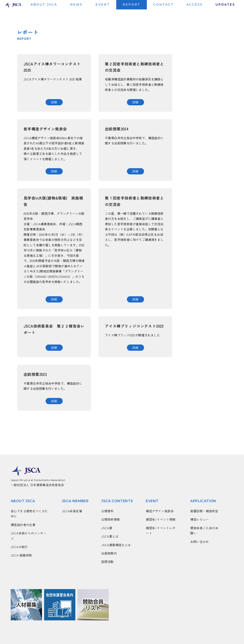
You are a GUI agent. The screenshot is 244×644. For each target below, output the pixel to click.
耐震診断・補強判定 (204, 511)
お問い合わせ (199, 542)
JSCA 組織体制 (21, 555)
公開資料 (107, 511)
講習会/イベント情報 (161, 519)
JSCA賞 (107, 528)
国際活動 (107, 562)
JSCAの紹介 (19, 547)
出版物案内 (109, 553)
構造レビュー (199, 519)
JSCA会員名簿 (72, 511)
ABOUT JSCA (44, 5)
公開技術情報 (110, 519)
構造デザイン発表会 (160, 511)
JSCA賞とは (110, 536)
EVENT (103, 5)
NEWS (76, 5)
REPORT (132, 5)
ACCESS (195, 5)
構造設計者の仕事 (23, 525)
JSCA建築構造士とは (116, 545)
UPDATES (225, 5)
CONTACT (163, 5)
